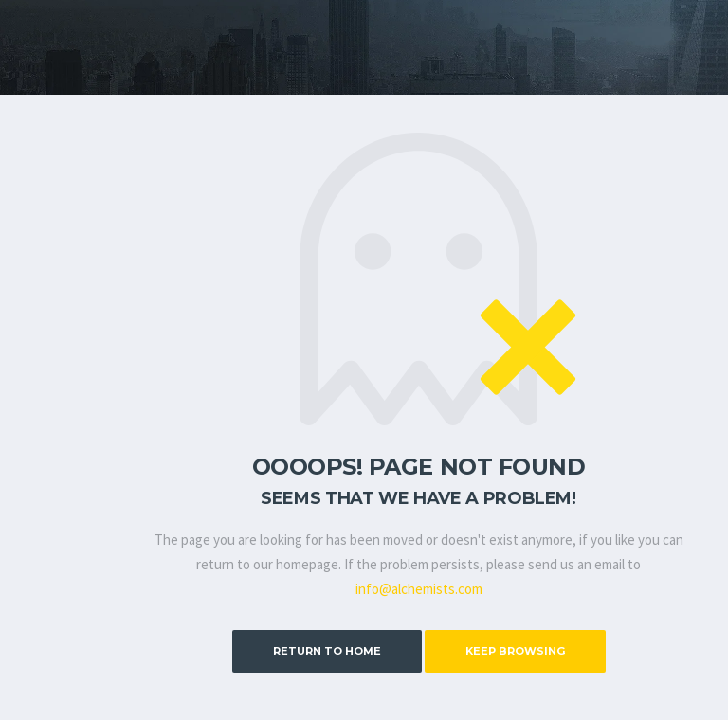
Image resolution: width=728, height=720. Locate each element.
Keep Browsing (515, 651)
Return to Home (327, 651)
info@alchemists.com (419, 589)
